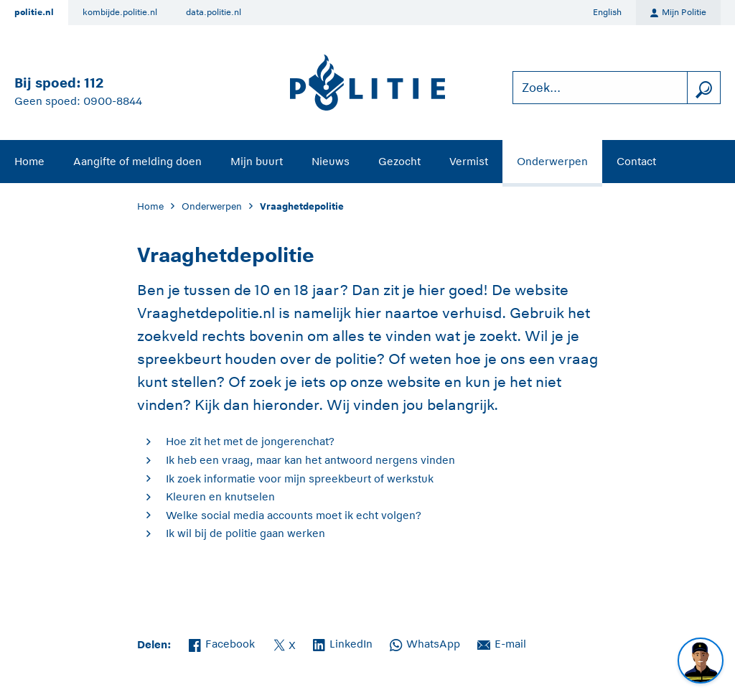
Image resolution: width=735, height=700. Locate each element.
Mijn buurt (257, 161)
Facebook (222, 643)
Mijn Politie (678, 13)
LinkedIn (343, 643)
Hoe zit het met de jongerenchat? (250, 441)
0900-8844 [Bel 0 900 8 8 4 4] (113, 101)
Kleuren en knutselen (220, 496)
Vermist (469, 161)
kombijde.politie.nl (120, 12)
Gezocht (399, 161)
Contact (636, 161)
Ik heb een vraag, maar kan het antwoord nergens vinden (310, 460)
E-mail (502, 643)
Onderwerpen (552, 161)
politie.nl (34, 12)
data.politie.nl (214, 12)
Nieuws (331, 161)
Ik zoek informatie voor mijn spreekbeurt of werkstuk (300, 479)
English (607, 12)
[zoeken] (703, 88)
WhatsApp (425, 643)
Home (29, 161)
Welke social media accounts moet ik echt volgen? (294, 515)
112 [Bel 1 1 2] (94, 83)
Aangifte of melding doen (137, 161)
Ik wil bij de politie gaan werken (245, 533)
